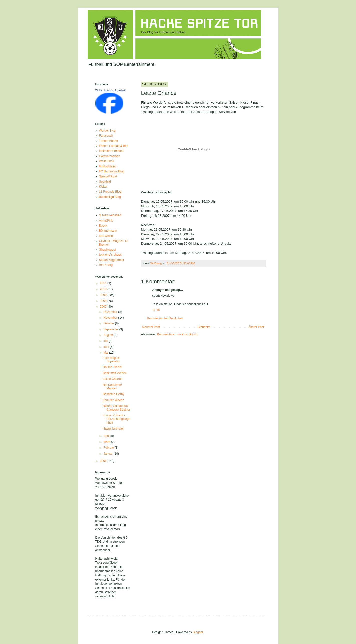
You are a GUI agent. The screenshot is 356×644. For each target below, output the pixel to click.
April (107, 436)
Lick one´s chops (110, 255)
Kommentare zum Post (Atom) (177, 334)
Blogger (198, 632)
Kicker (103, 187)
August (109, 335)
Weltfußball (107, 161)
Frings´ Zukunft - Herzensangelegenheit (116, 419)
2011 (104, 283)
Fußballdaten (108, 166)
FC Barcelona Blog (112, 171)
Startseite (204, 327)
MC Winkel (106, 236)
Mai (106, 353)
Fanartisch (106, 136)
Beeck (103, 226)
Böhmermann (108, 231)
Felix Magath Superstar (111, 360)
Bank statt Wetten (115, 373)
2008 (104, 301)
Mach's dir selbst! (115, 90)
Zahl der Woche (113, 400)
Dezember (111, 312)
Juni (107, 347)
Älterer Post (256, 327)
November (111, 318)
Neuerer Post (151, 327)
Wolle (99, 90)
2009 (104, 295)
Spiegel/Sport (108, 176)
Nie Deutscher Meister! (112, 387)
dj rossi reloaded (110, 215)
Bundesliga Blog (110, 197)
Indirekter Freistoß (111, 151)
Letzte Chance (112, 379)
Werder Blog (107, 131)
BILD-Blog (106, 265)
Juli (106, 341)
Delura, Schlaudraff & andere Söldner (116, 408)
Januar (108, 454)
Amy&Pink (106, 221)
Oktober (109, 323)
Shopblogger (108, 250)
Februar (109, 448)
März (107, 442)
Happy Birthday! (113, 428)
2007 (104, 307)
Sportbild (105, 182)
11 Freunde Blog (110, 192)
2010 (104, 289)
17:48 (156, 310)
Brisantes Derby (113, 394)
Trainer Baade (109, 141)
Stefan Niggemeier (112, 260)
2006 (104, 461)
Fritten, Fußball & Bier (114, 146)
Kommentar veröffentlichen (165, 318)
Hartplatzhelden (110, 156)
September (111, 329)
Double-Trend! (112, 367)
